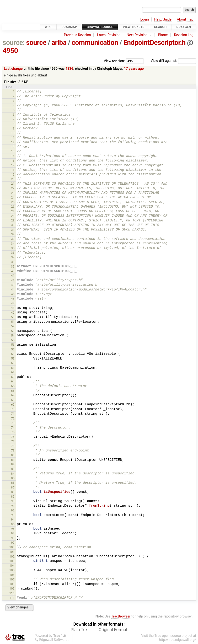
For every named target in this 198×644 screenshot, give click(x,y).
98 (13, 538)
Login (144, 19)
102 (12, 556)
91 (13, 506)
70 (13, 409)
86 (13, 483)
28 (13, 216)
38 (13, 262)
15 (13, 156)
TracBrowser (121, 616)
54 (13, 335)
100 (12, 547)
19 (13, 174)
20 (13, 179)
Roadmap (69, 27)
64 (13, 381)
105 (12, 570)
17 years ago (134, 69)
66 (13, 391)
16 (13, 161)
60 (13, 363)
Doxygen (184, 27)
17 (13, 165)
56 (13, 345)
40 (13, 271)
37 (13, 257)
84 (13, 474)
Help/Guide (163, 19)
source (36, 43)
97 (13, 533)
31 (13, 230)
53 (13, 331)
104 (12, 566)
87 (13, 487)
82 (13, 464)
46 (13, 299)
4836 (69, 69)
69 (13, 405)
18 (13, 170)
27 (13, 211)
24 (13, 197)
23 (13, 193)
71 (13, 414)
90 (13, 501)
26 (13, 207)
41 (13, 276)
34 (13, 244)
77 (13, 441)
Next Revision (137, 35)
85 (13, 478)
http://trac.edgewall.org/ (177, 640)
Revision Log (184, 35)
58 (13, 354)
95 (13, 524)
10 (13, 133)
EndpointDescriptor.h (154, 43)
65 (13, 386)
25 (13, 202)
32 (13, 234)
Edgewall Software (53, 640)
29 (13, 220)
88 (13, 492)
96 (13, 529)
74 (13, 427)
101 (12, 552)
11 (13, 137)
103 (12, 561)
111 (12, 598)
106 (12, 575)
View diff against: (173, 61)
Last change (13, 69)
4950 (10, 51)
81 (13, 460)
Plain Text (80, 630)
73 (13, 423)
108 (12, 584)
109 (12, 588)
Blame (163, 35)
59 (13, 358)
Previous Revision (78, 35)
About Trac (185, 19)
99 (13, 543)
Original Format (113, 630)
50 (13, 317)
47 (13, 303)
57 (13, 349)
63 (13, 377)
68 (13, 400)
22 (13, 188)
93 (13, 515)
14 (13, 151)
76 (13, 437)
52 (13, 326)
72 (13, 418)
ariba (59, 43)
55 (13, 340)
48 (13, 308)
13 (13, 147)
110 (12, 593)
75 (13, 432)
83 (13, 469)
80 (13, 455)
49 (13, 313)
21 (13, 184)
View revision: (114, 61)
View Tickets (134, 27)
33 (13, 239)
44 (13, 289)
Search (160, 27)
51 (13, 322)
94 (13, 519)
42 (13, 280)
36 (13, 253)
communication (95, 43)
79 (13, 450)
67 (13, 395)
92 (13, 510)
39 (13, 266)
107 (12, 579)
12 (13, 142)
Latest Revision (109, 35)
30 (13, 225)
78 (13, 446)
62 (13, 372)
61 (13, 368)
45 (13, 294)
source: (14, 43)
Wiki (48, 27)
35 (13, 248)
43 (13, 285)
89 (13, 496)
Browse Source (100, 27)
